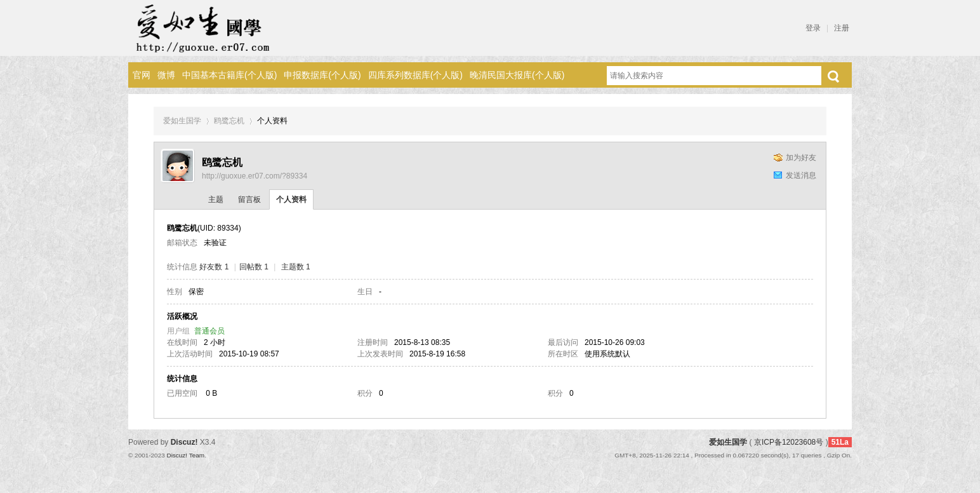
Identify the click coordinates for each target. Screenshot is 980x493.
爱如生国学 (182, 121)
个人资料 (291, 199)
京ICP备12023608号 (789, 442)
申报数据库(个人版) (322, 75)
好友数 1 (214, 267)
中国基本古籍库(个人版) (229, 75)
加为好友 (801, 158)
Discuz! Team (185, 455)
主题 (216, 199)
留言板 (249, 199)
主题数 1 (296, 267)
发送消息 (801, 175)
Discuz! (184, 442)
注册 (842, 28)
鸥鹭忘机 (229, 121)
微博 (166, 75)
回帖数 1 (254, 267)
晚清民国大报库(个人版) (517, 75)
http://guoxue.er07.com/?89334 (255, 176)
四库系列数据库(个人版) (415, 75)
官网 (142, 75)
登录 (813, 28)
